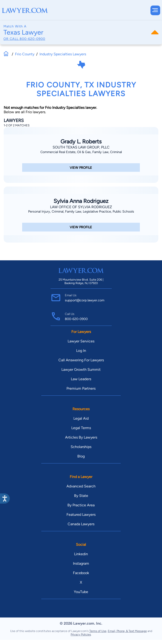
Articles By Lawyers (81, 437)
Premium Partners (81, 388)
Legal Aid (81, 418)
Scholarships (81, 447)
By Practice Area (81, 505)
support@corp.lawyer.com (85, 300)
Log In (81, 351)
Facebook (81, 573)
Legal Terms (81, 428)
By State (81, 496)
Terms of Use (98, 631)
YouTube (81, 592)
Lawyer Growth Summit (81, 369)
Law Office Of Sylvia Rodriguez (81, 207)
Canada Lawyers (81, 524)
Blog (81, 456)
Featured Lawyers (81, 515)
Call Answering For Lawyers (81, 360)
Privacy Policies (81, 634)
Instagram (81, 563)
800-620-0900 (32, 39)
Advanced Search (81, 486)
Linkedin (81, 554)
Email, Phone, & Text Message (127, 631)
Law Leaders (81, 379)
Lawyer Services (81, 341)
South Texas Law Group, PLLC (81, 147)
